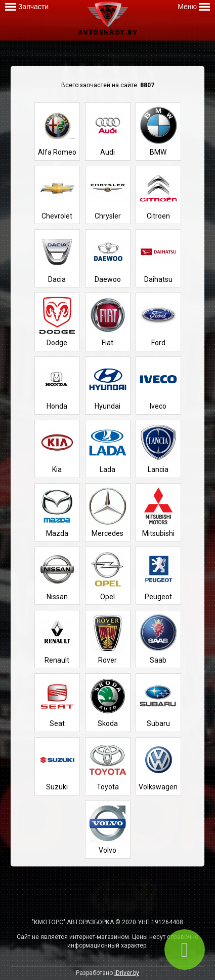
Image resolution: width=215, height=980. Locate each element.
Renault (57, 639)
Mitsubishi (158, 512)
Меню (194, 7)
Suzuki (57, 766)
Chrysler (108, 194)
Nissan (57, 575)
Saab (158, 639)
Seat (57, 702)
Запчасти (27, 7)
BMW (158, 131)
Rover (108, 639)
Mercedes (108, 512)
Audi (108, 131)
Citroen (158, 194)
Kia (57, 448)
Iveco (158, 385)
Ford (158, 321)
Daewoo (108, 258)
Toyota (108, 766)
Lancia (158, 448)
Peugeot (158, 575)
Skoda (108, 702)
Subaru (158, 702)
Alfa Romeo (57, 131)
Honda (57, 385)
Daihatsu (158, 258)
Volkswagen (158, 766)
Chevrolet (57, 194)
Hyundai (108, 385)
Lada (108, 448)
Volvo (108, 829)
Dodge (57, 321)
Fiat (108, 321)
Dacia (57, 258)
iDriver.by (127, 973)
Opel (108, 575)
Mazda (57, 512)
